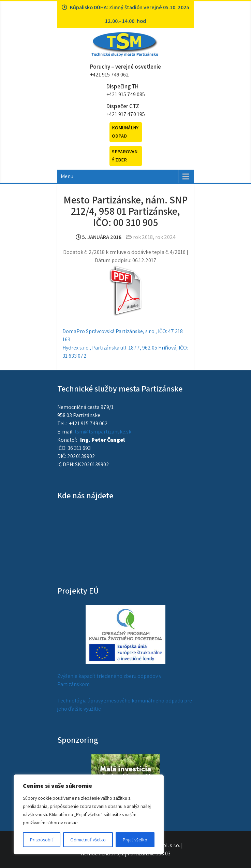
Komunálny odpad (125, 132)
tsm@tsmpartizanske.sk (103, 432)
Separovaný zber (125, 156)
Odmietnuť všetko (88, 840)
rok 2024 (165, 237)
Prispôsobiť (42, 840)
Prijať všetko (135, 840)
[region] (89, 814)
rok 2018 (143, 237)
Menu (67, 176)
